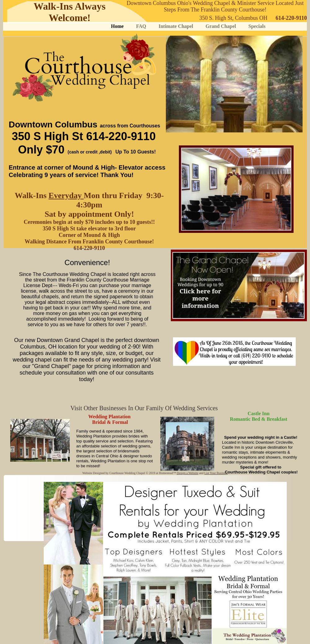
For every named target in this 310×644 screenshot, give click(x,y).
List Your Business (216, 473)
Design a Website (188, 473)
